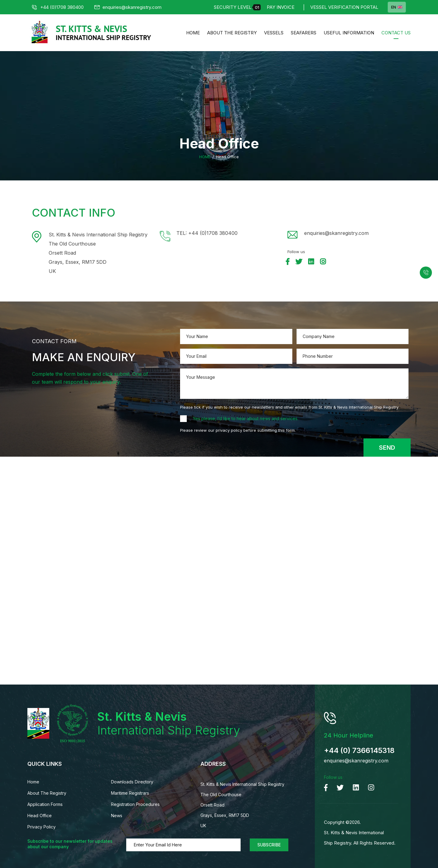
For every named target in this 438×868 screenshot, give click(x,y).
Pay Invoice (281, 7)
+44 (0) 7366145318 (359, 750)
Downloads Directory (132, 782)
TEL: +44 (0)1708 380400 (207, 233)
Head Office (40, 816)
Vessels (274, 33)
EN (397, 7)
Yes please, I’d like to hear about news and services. (246, 419)
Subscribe (269, 845)
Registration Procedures (135, 804)
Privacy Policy (42, 827)
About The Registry (232, 33)
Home (193, 33)
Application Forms (45, 804)
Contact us (396, 33)
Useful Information (349, 33)
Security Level (237, 7)
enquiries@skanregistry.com (128, 7)
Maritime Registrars (130, 793)
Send (387, 448)
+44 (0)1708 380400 (58, 7)
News (117, 816)
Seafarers (304, 33)
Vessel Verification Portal (344, 7)
